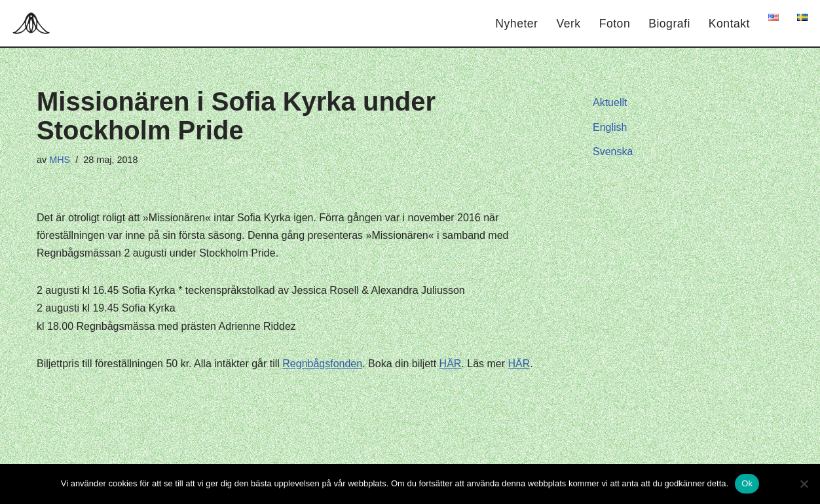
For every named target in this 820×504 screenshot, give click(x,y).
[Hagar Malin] (34, 23)
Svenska (613, 152)
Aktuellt (610, 102)
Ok (747, 483)
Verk (568, 24)
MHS (60, 160)
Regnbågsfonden (322, 364)
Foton (615, 24)
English (610, 127)
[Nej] (804, 484)
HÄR (451, 364)
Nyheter (516, 24)
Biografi (669, 24)
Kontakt (729, 24)
